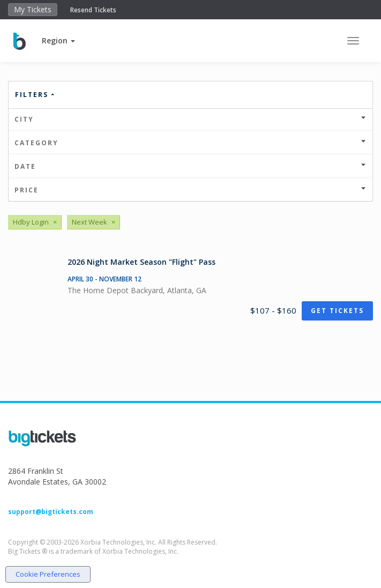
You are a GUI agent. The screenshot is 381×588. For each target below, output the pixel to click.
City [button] (190, 119)
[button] (58, 40)
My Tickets (33, 9)
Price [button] (190, 190)
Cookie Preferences (48, 574)
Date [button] (190, 166)
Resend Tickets (93, 10)
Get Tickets (337, 311)
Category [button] (190, 143)
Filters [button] (35, 95)
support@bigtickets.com (51, 512)
